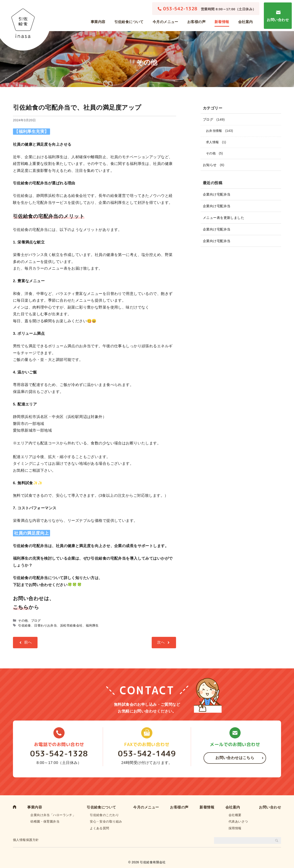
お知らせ (210, 165)
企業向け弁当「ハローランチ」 (53, 815)
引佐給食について (129, 22)
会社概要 (235, 815)
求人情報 (212, 142)
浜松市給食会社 (71, 625)
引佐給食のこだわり (104, 815)
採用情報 (235, 828)
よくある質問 (100, 828)
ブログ (36, 621)
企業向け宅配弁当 (217, 194)
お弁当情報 (214, 131)
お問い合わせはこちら (235, 758)
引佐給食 (25, 625)
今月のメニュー (165, 22)
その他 (23, 621)
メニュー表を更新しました (224, 218)
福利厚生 (92, 625)
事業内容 (98, 22)
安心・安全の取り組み (106, 821)
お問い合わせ (278, 20)
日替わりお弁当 (45, 625)
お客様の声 (196, 22)
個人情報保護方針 (26, 840)
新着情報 (222, 22)
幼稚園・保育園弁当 (45, 821)
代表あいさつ (238, 821)
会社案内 (246, 22)
